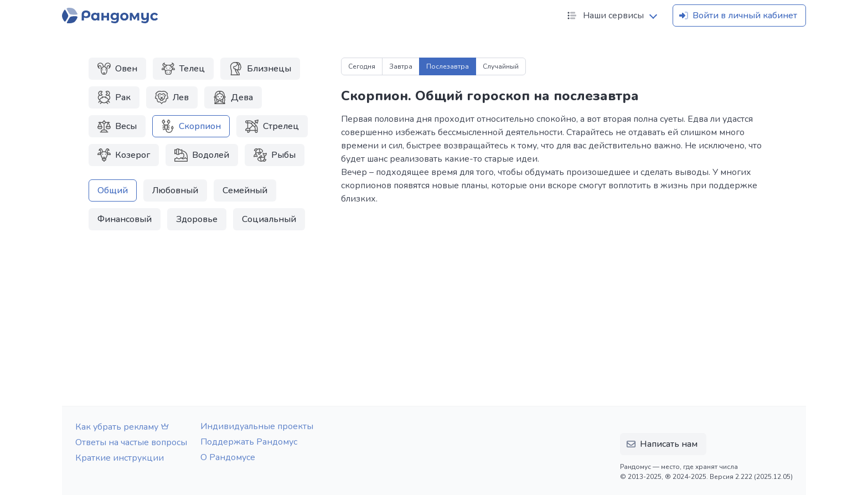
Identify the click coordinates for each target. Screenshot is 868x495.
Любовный (175, 190)
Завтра (401, 66)
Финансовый (125, 219)
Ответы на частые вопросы (131, 442)
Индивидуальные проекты (257, 426)
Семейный (245, 190)
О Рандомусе (228, 457)
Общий (113, 190)
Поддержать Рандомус (249, 442)
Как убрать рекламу (123, 427)
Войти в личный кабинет (737, 16)
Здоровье (197, 219)
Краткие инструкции (120, 458)
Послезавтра (448, 66)
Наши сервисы (604, 16)
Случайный (501, 66)
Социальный (269, 219)
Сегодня (362, 66)
